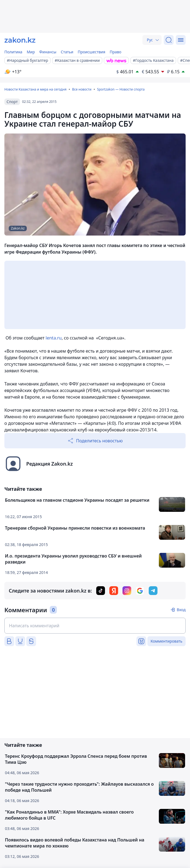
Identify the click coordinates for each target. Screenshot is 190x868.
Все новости (82, 89)
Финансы (48, 52)
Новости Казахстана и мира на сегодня (35, 89)
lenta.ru (54, 338)
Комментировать (166, 641)
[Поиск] (169, 40)
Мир (31, 52)
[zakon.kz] (20, 40)
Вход (181, 610)
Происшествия (91, 52)
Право (116, 52)
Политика (13, 52)
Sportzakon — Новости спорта (121, 89)
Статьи (67, 52)
